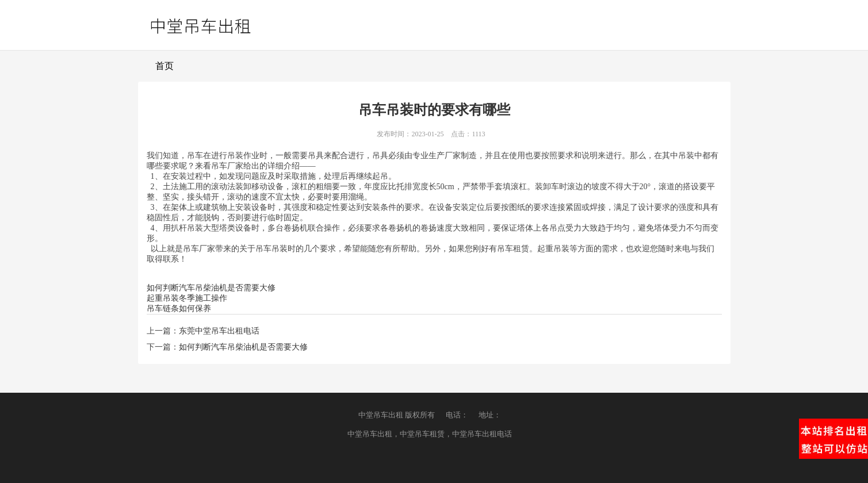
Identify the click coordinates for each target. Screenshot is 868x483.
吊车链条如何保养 (179, 308)
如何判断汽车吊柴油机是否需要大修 (211, 288)
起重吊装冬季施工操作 (187, 298)
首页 (165, 66)
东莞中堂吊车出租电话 (219, 331)
